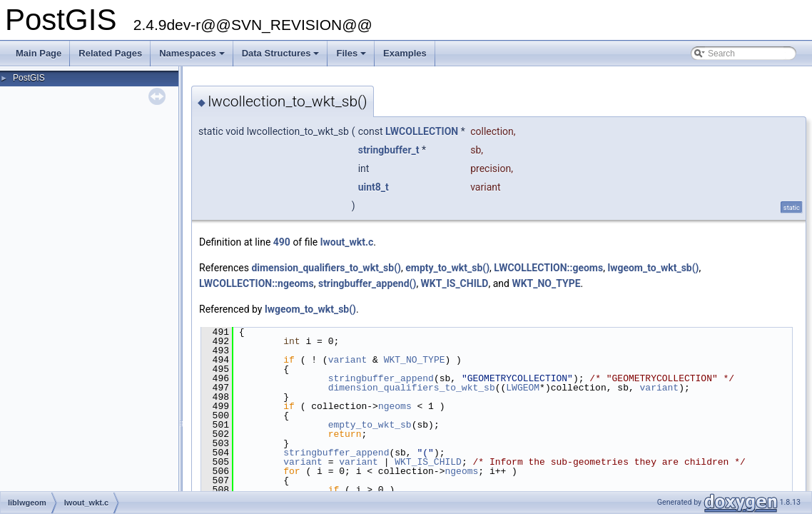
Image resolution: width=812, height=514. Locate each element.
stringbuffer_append (381, 378)
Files (352, 57)
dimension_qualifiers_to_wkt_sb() (326, 268)
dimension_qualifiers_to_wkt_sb (412, 388)
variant (348, 360)
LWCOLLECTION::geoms (548, 268)
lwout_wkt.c (347, 242)
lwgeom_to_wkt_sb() (653, 268)
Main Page (39, 53)
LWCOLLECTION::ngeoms (257, 283)
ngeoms (395, 406)
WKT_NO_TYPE (546, 283)
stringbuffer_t (389, 150)
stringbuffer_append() (367, 283)
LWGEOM (523, 388)
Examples (405, 53)
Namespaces (193, 57)
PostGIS (29, 78)
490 (282, 242)
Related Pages (110, 53)
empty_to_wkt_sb (370, 425)
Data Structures (282, 57)
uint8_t (374, 187)
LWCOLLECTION (422, 131)
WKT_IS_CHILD (455, 283)
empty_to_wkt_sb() (447, 268)
